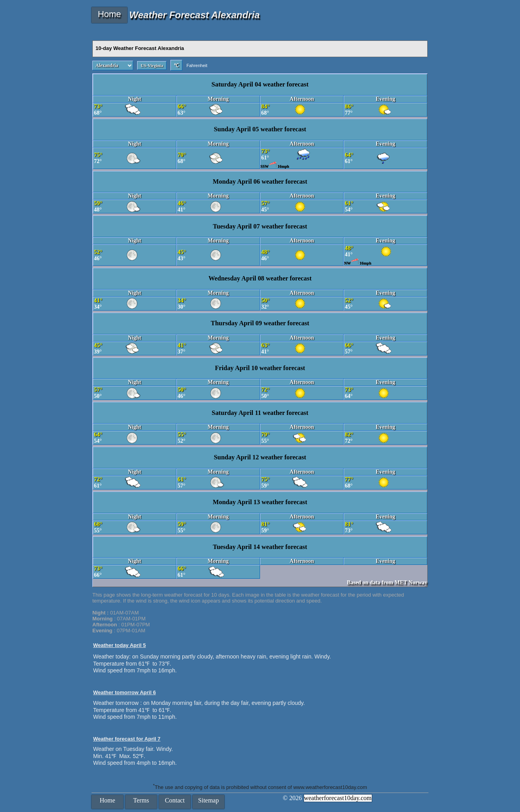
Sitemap (208, 800)
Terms (141, 800)
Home (110, 14)
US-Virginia (152, 65)
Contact (175, 800)
